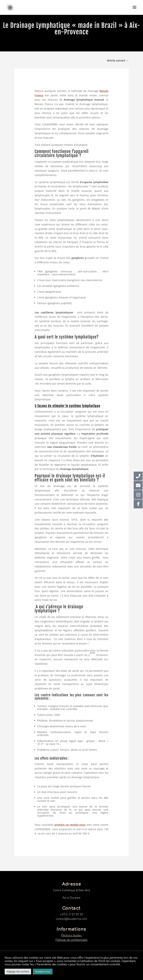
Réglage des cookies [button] (18, 971)
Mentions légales (71, 935)
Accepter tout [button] (43, 971)
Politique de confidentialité (71, 940)
